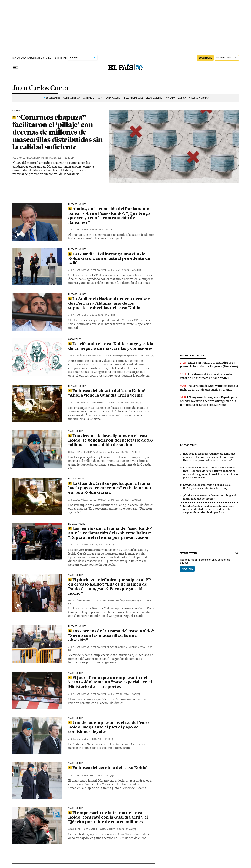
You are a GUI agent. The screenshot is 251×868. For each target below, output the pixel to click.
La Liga (182, 98)
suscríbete (205, 58)
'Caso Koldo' (76, 673)
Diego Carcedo (154, 98)
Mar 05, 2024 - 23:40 (103, 545)
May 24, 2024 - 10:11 (102, 230)
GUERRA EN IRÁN (72, 98)
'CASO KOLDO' (76, 431)
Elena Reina (34, 158)
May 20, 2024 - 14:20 (128, 270)
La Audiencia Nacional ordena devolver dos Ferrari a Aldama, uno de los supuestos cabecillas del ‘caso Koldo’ (109, 304)
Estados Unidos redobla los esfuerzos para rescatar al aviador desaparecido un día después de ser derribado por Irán (209, 509)
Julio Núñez (19, 158)
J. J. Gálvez (74, 230)
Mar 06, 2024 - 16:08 (128, 500)
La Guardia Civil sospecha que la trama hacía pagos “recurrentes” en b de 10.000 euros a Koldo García (110, 488)
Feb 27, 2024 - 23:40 (102, 776)
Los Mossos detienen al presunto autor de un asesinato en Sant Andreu (206, 376)
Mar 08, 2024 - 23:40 (129, 452)
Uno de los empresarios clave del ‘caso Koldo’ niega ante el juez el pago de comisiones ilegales (109, 728)
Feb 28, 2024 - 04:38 (102, 739)
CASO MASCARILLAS (23, 111)
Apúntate (187, 569)
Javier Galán (75, 356)
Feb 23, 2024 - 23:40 (124, 829)
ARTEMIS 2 (89, 98)
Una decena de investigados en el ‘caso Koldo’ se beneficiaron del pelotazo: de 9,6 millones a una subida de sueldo (110, 441)
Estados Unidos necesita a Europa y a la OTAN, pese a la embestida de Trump (207, 486)
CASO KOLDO (75, 339)
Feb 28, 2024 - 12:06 (128, 694)
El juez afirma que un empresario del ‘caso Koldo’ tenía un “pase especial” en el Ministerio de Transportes (110, 682)
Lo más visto (189, 445)
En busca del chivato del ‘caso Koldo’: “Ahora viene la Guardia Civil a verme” (107, 393)
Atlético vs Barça (199, 98)
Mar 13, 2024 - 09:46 (128, 403)
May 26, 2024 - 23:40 (62, 158)
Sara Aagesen (113, 98)
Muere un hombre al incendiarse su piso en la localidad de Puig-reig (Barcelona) (209, 365)
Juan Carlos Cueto (40, 88)
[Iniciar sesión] (227, 58)
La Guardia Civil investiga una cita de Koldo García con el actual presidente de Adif (109, 259)
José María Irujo (92, 829)
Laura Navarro (93, 356)
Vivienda (170, 98)
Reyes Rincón (115, 601)
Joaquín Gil (75, 829)
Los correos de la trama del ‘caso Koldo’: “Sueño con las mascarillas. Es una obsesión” (111, 636)
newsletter (189, 553)
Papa (100, 98)
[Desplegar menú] (15, 68)
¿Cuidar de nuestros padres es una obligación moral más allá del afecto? (210, 497)
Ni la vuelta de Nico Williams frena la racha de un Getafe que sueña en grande (209, 388)
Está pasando (53, 98)
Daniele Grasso (111, 356)
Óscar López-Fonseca (94, 270)
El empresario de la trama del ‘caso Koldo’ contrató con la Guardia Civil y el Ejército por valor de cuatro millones (108, 818)
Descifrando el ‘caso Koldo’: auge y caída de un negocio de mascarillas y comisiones (111, 347)
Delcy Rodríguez (133, 98)
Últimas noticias (192, 356)
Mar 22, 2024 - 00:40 (142, 356)
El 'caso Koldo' (77, 204)
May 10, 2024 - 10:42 (102, 315)
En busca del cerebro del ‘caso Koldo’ (108, 768)
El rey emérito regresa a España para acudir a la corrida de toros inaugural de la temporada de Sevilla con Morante (209, 401)
